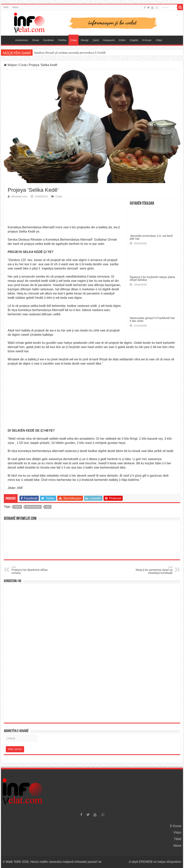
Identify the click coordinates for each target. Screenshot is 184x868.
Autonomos (22, 40)
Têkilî (6, 7)
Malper (10, 65)
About (15, 7)
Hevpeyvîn (109, 40)
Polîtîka (62, 40)
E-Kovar (147, 40)
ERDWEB (146, 862)
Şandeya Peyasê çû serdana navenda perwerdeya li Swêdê (70, 53)
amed (18, 507)
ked (48, 507)
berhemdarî (33, 507)
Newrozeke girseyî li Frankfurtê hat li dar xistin (152, 319)
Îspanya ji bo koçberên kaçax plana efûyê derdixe (152, 278)
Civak (74, 40)
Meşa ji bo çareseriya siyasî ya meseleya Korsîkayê (153, 570)
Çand (96, 40)
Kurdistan (49, 40)
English (134, 40)
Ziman (36, 40)
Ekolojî (85, 40)
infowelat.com (19, 196)
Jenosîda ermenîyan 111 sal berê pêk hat (151, 237)
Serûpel (8, 40)
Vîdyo (159, 40)
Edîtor (122, 40)
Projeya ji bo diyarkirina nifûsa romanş (31, 570)
